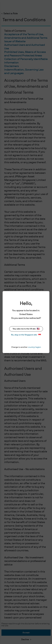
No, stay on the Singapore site (26, 335)
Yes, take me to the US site (26, 329)
